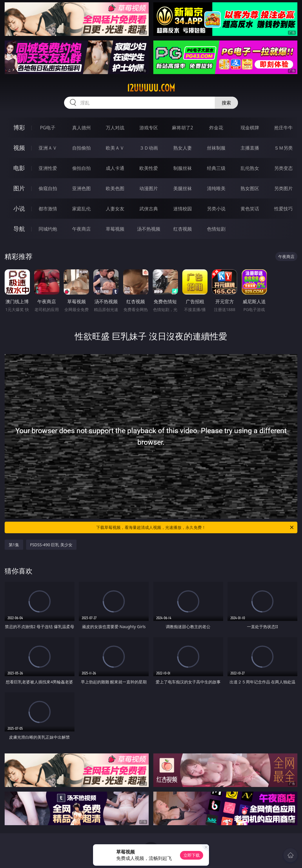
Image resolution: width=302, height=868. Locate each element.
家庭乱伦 (81, 209)
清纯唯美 (216, 188)
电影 (19, 168)
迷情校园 (183, 209)
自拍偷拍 (81, 148)
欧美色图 (115, 188)
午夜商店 (81, 229)
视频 (19, 148)
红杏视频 (183, 229)
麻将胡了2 (182, 128)
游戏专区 (149, 128)
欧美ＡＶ (115, 148)
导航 (19, 229)
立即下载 (192, 855)
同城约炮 (48, 229)
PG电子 (48, 128)
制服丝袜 (183, 168)
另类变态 (283, 168)
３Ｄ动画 (149, 148)
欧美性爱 (149, 168)
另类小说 (216, 209)
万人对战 (115, 128)
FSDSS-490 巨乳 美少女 (51, 545)
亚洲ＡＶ (48, 148)
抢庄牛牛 (283, 128)
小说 (19, 208)
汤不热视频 (149, 229)
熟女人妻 (183, 148)
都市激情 (48, 209)
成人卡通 (115, 168)
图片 (19, 188)
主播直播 (250, 148)
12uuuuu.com (151, 88)
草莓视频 (115, 229)
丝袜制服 (216, 148)
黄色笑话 (250, 209)
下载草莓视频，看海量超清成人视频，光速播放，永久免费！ (195, 527)
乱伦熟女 (250, 168)
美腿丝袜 (183, 188)
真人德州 (81, 128)
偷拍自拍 (81, 168)
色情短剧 (216, 229)
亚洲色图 (81, 188)
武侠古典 (149, 209)
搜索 (226, 103)
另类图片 (283, 188)
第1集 (14, 545)
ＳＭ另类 (283, 148)
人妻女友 (115, 209)
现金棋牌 (250, 128)
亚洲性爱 (48, 168)
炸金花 (216, 128)
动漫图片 (149, 188)
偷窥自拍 (48, 188)
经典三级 (216, 168)
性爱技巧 (283, 209)
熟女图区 (250, 188)
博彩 (19, 127)
